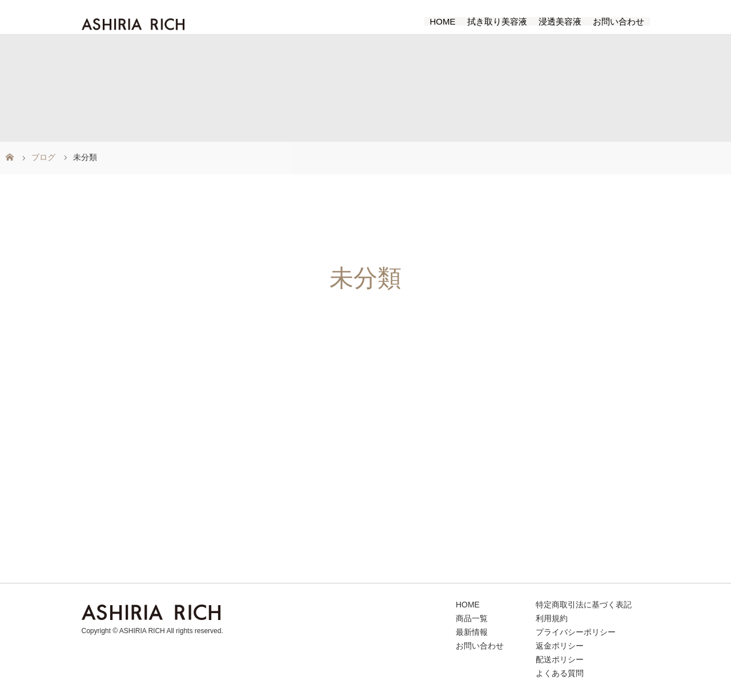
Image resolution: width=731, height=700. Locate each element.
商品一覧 (472, 619)
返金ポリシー (560, 646)
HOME (443, 21)
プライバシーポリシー (576, 632)
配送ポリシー (560, 660)
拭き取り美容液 (497, 21)
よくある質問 (560, 673)
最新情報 (472, 632)
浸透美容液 (560, 21)
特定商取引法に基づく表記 (584, 605)
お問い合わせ (618, 21)
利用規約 (552, 619)
